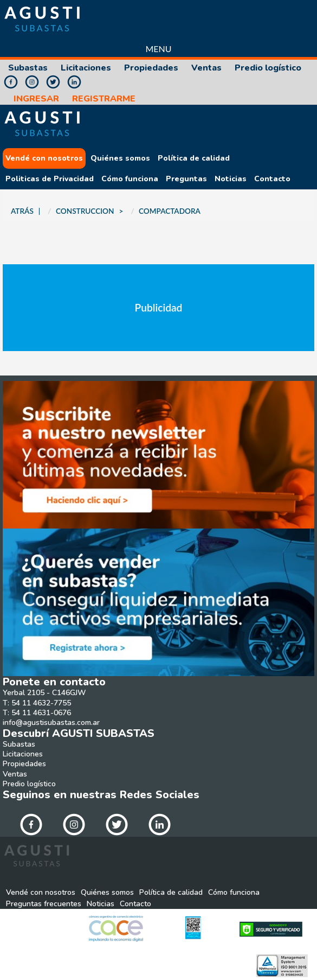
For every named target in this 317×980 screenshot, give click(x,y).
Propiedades (151, 68)
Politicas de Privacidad (50, 179)
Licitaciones (86, 68)
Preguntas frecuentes (44, 904)
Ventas (206, 68)
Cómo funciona (130, 179)
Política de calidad (194, 158)
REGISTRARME (104, 99)
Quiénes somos (120, 158)
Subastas (28, 68)
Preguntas (186, 179)
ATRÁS (22, 211)
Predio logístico (268, 68)
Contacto (272, 179)
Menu (158, 49)
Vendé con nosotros (44, 158)
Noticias (231, 179)
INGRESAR (36, 99)
